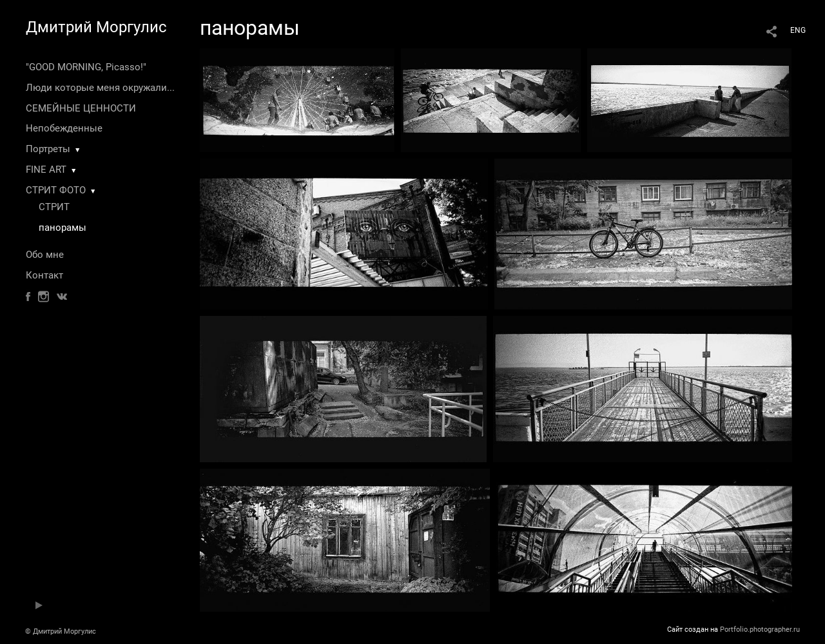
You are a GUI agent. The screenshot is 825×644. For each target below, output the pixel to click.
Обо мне (45, 255)
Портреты (48, 149)
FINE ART (46, 170)
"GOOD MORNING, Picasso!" (86, 67)
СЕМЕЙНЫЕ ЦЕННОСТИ (81, 108)
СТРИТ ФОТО (56, 190)
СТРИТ (54, 207)
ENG (798, 30)
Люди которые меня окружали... (100, 88)
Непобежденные (64, 128)
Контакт (44, 275)
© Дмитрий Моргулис (61, 631)
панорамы (63, 228)
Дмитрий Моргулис (96, 27)
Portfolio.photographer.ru (760, 629)
